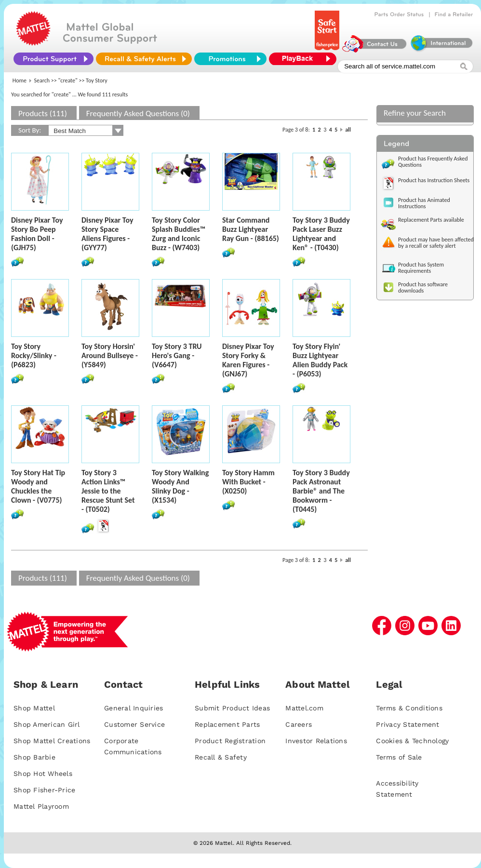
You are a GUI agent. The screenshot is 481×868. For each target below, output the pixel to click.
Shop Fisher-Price (44, 790)
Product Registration (230, 741)
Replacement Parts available (431, 220)
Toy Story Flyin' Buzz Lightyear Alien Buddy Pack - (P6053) (320, 360)
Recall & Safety (221, 757)
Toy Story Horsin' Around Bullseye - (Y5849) (110, 355)
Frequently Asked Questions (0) (138, 114)
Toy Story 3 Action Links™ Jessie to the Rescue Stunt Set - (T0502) (108, 491)
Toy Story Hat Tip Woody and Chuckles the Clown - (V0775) (38, 486)
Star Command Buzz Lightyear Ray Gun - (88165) (251, 229)
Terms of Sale (399, 757)
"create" (68, 80)
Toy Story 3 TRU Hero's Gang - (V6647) (177, 355)
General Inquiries (134, 708)
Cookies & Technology (412, 741)
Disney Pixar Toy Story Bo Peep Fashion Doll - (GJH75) (37, 234)
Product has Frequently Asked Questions (433, 162)
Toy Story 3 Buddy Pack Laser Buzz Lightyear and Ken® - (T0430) (321, 234)
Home (20, 80)
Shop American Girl (47, 724)
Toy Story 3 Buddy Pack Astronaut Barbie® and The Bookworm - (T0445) (321, 491)
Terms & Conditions (409, 708)
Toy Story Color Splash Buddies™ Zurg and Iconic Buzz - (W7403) (179, 234)
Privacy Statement (408, 724)
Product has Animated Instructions (424, 203)
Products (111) (43, 114)
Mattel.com (304, 708)
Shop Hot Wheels (43, 774)
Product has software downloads (423, 287)
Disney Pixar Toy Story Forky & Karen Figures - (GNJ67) (248, 360)
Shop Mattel (34, 708)
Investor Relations (316, 741)
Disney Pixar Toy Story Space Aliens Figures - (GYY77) (107, 234)
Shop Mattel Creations (52, 741)
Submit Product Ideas (232, 708)
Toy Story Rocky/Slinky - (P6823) (34, 355)
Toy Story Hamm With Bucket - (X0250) (248, 482)
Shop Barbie (34, 757)
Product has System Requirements (421, 268)
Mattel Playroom (41, 806)
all (348, 130)
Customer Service (134, 724)
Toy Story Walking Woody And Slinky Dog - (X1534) (180, 486)
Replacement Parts (227, 724)
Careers (299, 724)
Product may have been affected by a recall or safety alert (436, 243)
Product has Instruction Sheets (434, 180)
